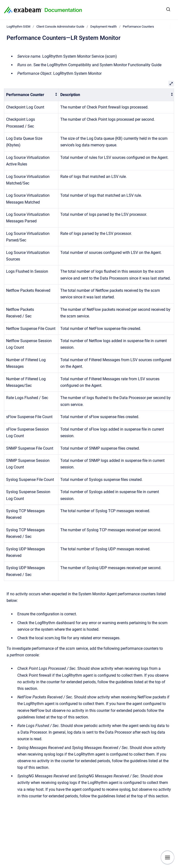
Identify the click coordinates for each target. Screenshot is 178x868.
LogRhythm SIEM (18, 27)
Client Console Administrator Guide (60, 27)
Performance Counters (138, 27)
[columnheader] (31, 95)
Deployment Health (104, 27)
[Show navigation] (168, 857)
